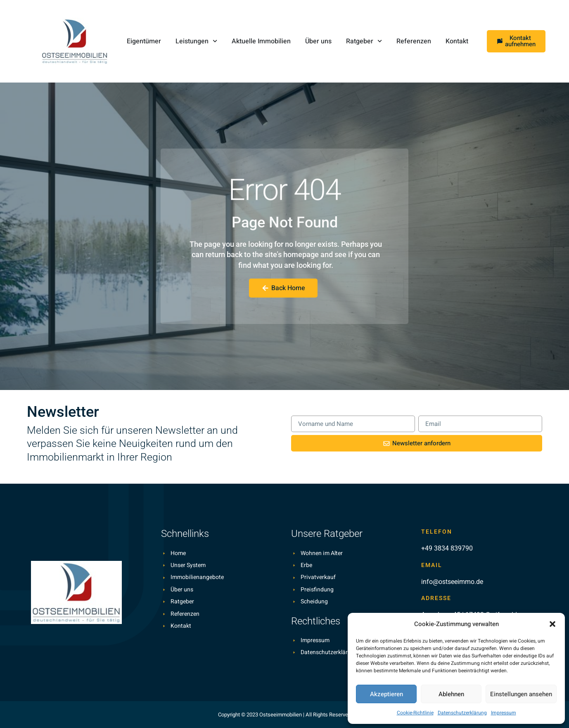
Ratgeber (364, 41)
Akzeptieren (386, 694)
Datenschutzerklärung (462, 713)
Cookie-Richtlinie (415, 713)
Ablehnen (451, 694)
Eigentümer (144, 41)
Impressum (504, 713)
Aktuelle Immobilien (261, 41)
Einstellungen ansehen (521, 694)
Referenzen (414, 41)
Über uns (318, 41)
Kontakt (457, 41)
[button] (552, 624)
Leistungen (196, 41)
